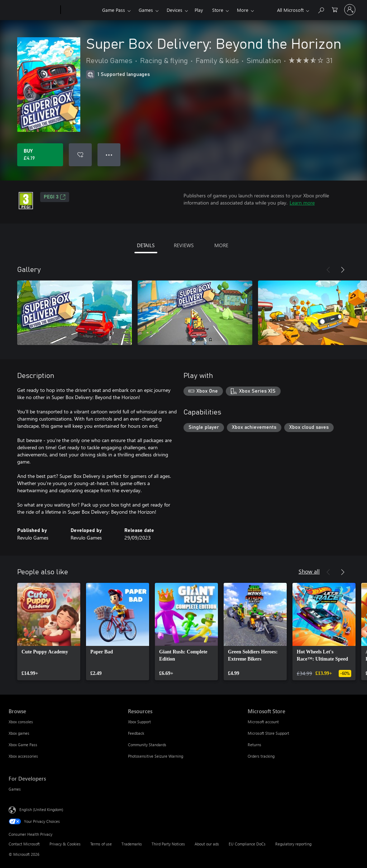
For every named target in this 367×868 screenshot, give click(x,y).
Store (218, 10)
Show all (309, 571)
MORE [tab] (221, 245)
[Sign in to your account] (350, 10)
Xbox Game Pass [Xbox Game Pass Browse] (23, 745)
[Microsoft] (33, 10)
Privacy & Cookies (65, 844)
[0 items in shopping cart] (335, 9)
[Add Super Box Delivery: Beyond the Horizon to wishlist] (80, 155)
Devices (175, 10)
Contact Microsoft (24, 844)
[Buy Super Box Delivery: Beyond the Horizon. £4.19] (40, 155)
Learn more (302, 203)
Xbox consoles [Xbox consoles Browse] (21, 722)
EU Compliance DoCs (247, 844)
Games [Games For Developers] (15, 789)
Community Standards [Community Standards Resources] (147, 745)
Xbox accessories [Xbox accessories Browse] (23, 756)
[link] (49, 632)
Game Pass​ (114, 10)
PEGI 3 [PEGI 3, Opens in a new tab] (55, 197)
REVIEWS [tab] (184, 245)
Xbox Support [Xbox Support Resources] (139, 722)
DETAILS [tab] (146, 245)
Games (146, 10)
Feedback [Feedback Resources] (136, 733)
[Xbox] (80, 10)
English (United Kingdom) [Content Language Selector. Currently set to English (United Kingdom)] (41, 809)
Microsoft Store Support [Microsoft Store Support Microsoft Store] (268, 733)
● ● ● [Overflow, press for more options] (109, 155)
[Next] (343, 270)
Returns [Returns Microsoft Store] (254, 745)
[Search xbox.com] (321, 9)
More (243, 10)
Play (199, 10)
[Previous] (328, 270)
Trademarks (132, 844)
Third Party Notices (168, 844)
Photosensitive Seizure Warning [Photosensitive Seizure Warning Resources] (156, 756)
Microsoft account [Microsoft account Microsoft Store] (263, 722)
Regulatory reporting (293, 844)
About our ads (207, 844)
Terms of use (101, 844)
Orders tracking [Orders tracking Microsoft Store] (261, 756)
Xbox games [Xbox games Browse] (19, 733)
